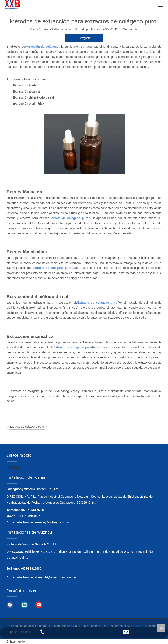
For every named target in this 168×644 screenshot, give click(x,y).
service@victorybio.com (52, 522)
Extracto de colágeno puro (27, 427)
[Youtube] (39, 604)
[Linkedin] (24, 604)
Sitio (135, 29)
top (161, 628)
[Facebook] (10, 604)
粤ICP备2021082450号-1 (144, 626)
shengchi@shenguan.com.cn (55, 577)
